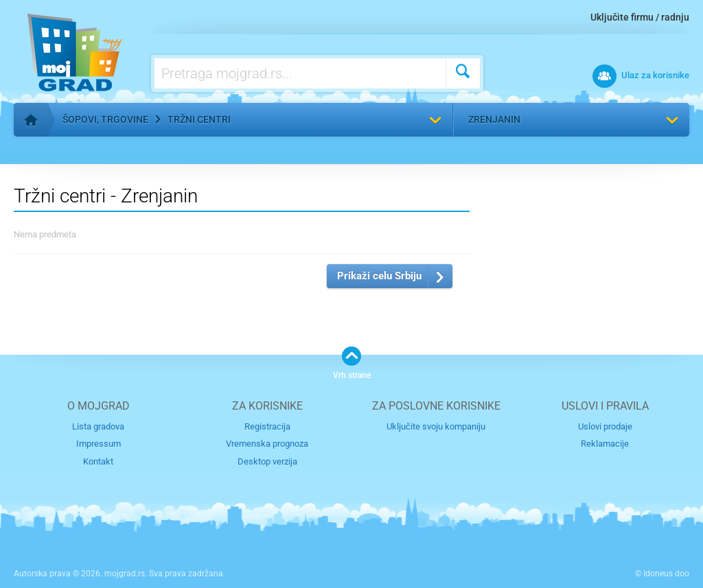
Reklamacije (605, 444)
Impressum (99, 444)
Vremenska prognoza (267, 444)
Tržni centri (199, 119)
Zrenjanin (494, 119)
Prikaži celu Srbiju (379, 276)
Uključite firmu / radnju (640, 17)
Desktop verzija (267, 461)
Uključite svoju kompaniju (436, 426)
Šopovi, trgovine (105, 119)
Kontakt (98, 461)
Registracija (267, 426)
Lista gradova (98, 426)
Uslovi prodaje (605, 426)
